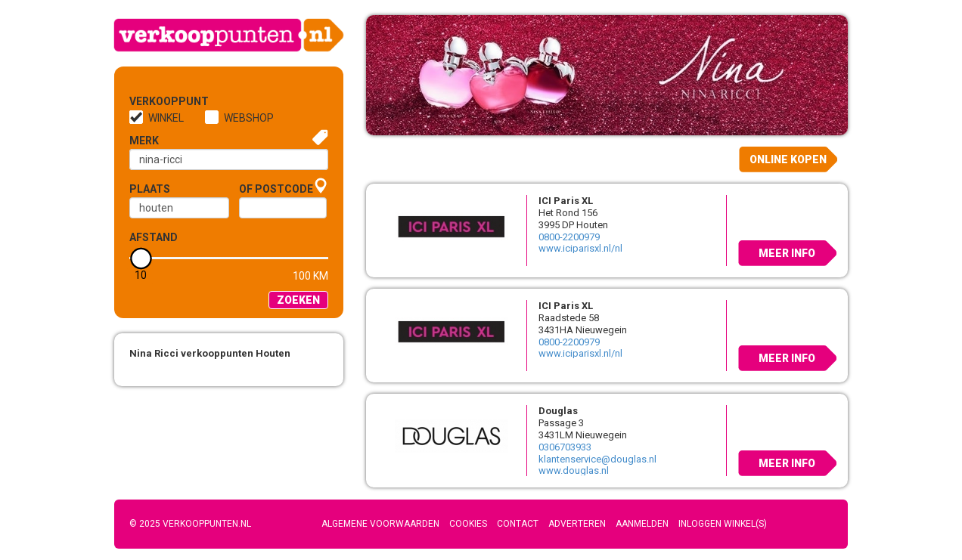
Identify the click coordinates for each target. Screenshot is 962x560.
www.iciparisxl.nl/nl (580, 248)
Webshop (249, 118)
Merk (144, 141)
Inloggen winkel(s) (723, 524)
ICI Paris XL (566, 201)
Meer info (787, 253)
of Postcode (276, 189)
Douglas (558, 411)
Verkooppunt (154, 101)
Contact (518, 524)
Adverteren (577, 524)
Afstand (154, 237)
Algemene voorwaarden (380, 524)
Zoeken (298, 300)
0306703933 (565, 447)
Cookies (468, 524)
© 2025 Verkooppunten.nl (190, 524)
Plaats (150, 189)
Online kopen (788, 159)
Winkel (166, 118)
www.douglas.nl (574, 470)
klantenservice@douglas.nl (597, 459)
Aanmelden (642, 524)
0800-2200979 (569, 237)
